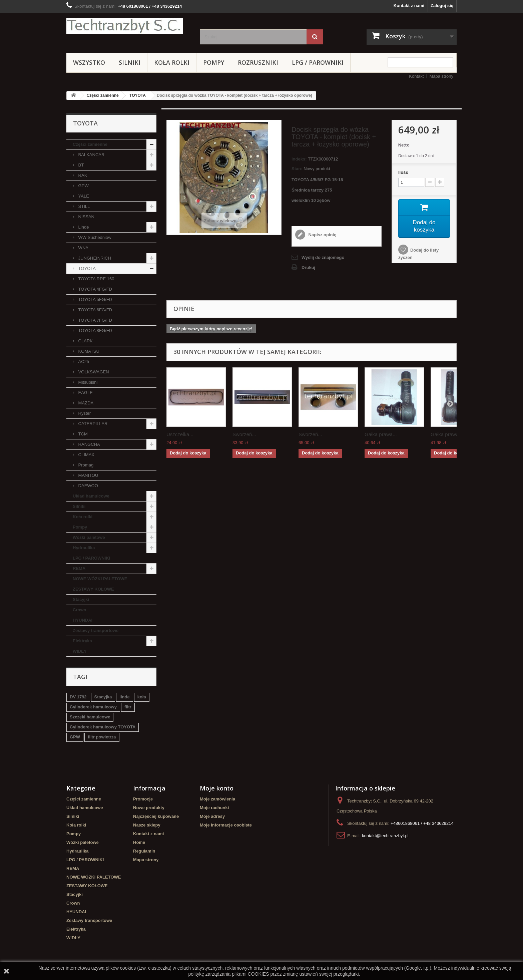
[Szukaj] (315, 37)
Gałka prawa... (381, 434)
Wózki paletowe (89, 537)
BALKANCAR (91, 155)
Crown (79, 610)
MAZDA (85, 403)
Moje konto (217, 788)
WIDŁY (80, 651)
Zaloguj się (442, 6)
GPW (83, 186)
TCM (82, 434)
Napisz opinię (322, 235)
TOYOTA (138, 95)
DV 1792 (78, 697)
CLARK (85, 341)
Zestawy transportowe (96, 630)
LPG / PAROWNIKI (318, 62)
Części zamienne (103, 95)
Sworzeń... (244, 434)
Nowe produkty (149, 808)
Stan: (297, 169)
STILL (83, 206)
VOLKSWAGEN (93, 372)
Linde (83, 227)
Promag (85, 465)
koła (142, 697)
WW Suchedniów (94, 237)
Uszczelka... (180, 434)
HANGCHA (89, 444)
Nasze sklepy (147, 825)
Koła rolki (172, 62)
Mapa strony (441, 76)
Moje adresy (212, 816)
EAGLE (85, 393)
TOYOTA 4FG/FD (95, 289)
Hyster (84, 413)
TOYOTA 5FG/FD (95, 299)
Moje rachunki (214, 808)
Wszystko (89, 62)
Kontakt (416, 76)
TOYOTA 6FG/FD (95, 310)
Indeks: (299, 159)
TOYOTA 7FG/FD (95, 320)
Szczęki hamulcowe (90, 717)
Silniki (130, 62)
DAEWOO (88, 486)
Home (139, 842)
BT (80, 165)
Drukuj (308, 267)
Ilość (403, 172)
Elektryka (82, 641)
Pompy (214, 62)
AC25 (83, 362)
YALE (83, 196)
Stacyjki (81, 599)
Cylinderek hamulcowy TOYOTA (103, 727)
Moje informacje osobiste (226, 825)
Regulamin (144, 851)
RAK (82, 175)
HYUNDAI (83, 620)
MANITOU (88, 475)
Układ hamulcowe (91, 496)
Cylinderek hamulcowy (93, 707)
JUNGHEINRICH (94, 258)
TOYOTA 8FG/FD (95, 331)
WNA (83, 248)
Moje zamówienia (217, 799)
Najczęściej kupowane (156, 816)
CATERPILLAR (92, 424)
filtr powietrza (102, 737)
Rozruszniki (258, 62)
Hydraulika (84, 548)
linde (124, 697)
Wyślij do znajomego (323, 257)
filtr (128, 707)
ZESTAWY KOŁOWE (93, 589)
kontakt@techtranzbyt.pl (385, 836)
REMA (79, 568)
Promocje (143, 799)
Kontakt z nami (409, 6)
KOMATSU (88, 351)
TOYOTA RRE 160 (96, 279)
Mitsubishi (87, 382)
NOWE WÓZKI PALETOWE (100, 579)
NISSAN (86, 217)
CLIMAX (86, 455)
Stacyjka (103, 697)
